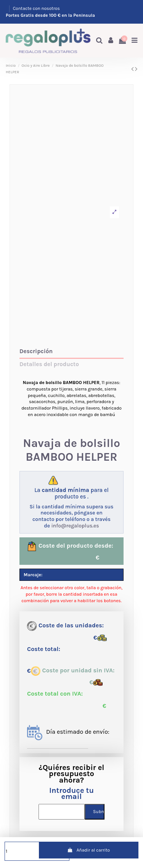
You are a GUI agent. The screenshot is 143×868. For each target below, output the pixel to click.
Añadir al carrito (88, 850)
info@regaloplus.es (75, 526)
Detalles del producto (49, 364)
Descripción (36, 351)
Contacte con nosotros (36, 8)
